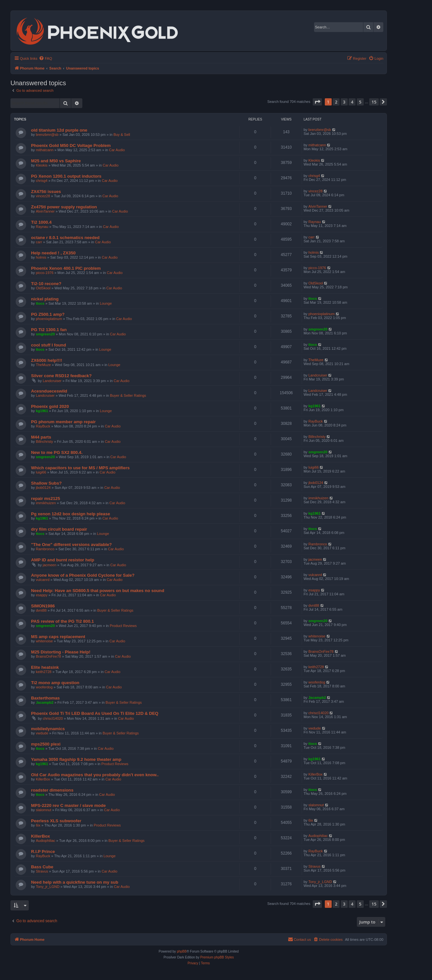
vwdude (42, 733)
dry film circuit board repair (59, 529)
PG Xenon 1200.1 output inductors (66, 176)
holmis (41, 257)
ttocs (40, 303)
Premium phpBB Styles (217, 957)
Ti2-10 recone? (46, 284)
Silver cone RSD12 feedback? (61, 376)
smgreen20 (45, 334)
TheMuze (43, 365)
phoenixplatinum (49, 319)
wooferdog (44, 687)
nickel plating (45, 299)
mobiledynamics (48, 729)
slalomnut (44, 810)
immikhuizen (46, 503)
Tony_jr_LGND (48, 887)
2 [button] (336, 102)
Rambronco (45, 549)
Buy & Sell (122, 135)
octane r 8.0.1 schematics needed (65, 238)
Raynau (42, 227)
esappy (42, 595)
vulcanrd (43, 580)
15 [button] (374, 102)
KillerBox (43, 779)
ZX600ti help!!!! (47, 360)
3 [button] (344, 102)
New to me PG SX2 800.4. (57, 452)
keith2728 (44, 672)
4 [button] (352, 102)
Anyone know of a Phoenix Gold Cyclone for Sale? (83, 575)
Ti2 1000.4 (41, 222)
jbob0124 (43, 488)
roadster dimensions (52, 790)
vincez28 (43, 196)
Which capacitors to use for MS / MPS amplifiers (80, 468)
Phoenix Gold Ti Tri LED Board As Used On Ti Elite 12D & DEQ (95, 713)
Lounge (106, 303)
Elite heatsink (45, 667)
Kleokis (42, 165)
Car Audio (117, 150)
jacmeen (50, 565)
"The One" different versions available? (71, 545)
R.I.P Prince (43, 851)
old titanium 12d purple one (59, 130)
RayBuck (43, 426)
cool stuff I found (49, 345)
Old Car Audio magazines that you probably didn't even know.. (95, 775)
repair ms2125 (46, 498)
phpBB (182, 951)
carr (39, 242)
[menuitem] (45, 58)
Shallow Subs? (46, 483)
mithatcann (45, 150)
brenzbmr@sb (47, 135)
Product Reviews (123, 626)
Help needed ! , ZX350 (53, 253)
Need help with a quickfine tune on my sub (75, 882)
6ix (38, 825)
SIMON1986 (43, 606)
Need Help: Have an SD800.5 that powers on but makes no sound (98, 591)
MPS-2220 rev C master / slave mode (68, 805)
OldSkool (43, 288)
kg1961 (42, 411)
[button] (317, 102)
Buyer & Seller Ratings (128, 395)
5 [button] (360, 102)
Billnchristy (45, 442)
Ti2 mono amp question (55, 683)
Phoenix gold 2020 (50, 406)
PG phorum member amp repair (63, 422)
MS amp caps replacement (58, 637)
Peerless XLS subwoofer (56, 821)
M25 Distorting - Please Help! (61, 652)
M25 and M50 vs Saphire (56, 161)
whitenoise (44, 641)
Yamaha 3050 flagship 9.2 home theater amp (76, 759)
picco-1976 (45, 273)
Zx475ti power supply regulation (64, 207)
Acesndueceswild (49, 391)
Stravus (42, 871)
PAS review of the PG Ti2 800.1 (62, 621)
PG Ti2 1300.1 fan (49, 330)
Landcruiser (52, 381)
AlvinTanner (45, 211)
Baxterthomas (45, 698)
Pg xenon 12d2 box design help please (71, 514)
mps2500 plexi (46, 744)
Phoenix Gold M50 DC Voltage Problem (71, 145)
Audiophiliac (46, 841)
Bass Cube (42, 867)
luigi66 (41, 472)
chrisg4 (42, 181)
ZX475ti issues (46, 192)
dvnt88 (41, 610)
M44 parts (41, 437)
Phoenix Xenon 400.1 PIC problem (66, 268)
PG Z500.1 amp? (48, 314)
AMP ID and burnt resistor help (63, 560)
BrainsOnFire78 (49, 656)
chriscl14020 (53, 718)
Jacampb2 (45, 702)
